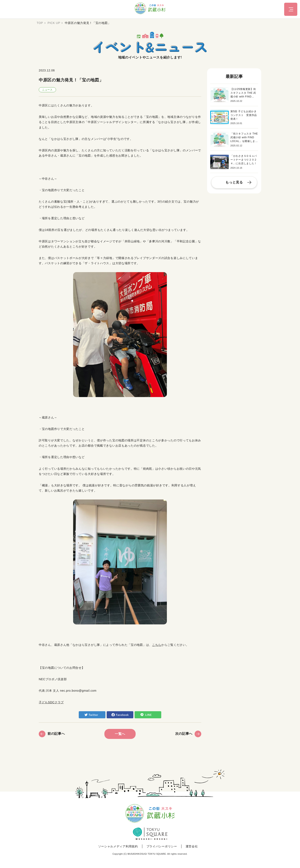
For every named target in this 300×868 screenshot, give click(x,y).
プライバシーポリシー (162, 846)
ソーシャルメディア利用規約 (118, 846)
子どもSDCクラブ (51, 702)
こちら (157, 645)
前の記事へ (52, 734)
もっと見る (234, 182)
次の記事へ (188, 734)
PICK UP (54, 23)
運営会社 (192, 846)
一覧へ (120, 734)
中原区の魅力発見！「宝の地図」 (88, 23)
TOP (40, 23)
